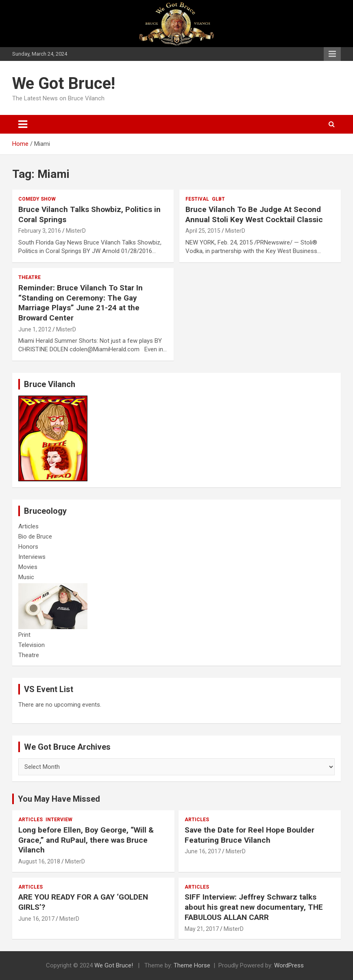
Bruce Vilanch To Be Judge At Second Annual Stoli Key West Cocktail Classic (254, 214)
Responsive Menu (332, 54)
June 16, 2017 (203, 851)
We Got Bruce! (64, 83)
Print (24, 635)
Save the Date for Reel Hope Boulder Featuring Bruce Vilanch (249, 835)
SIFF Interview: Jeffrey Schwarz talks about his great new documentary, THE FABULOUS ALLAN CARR (254, 907)
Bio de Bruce (35, 537)
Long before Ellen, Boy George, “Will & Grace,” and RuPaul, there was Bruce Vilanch (86, 840)
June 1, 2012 (35, 329)
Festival (197, 199)
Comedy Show (37, 199)
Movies (28, 567)
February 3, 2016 (40, 231)
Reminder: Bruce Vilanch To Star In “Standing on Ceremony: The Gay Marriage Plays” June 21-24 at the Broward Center (81, 303)
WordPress (289, 965)
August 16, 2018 (39, 861)
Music (26, 577)
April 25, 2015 (203, 231)
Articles (28, 526)
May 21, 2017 (202, 929)
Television (32, 645)
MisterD (76, 231)
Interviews (32, 557)
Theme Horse (192, 965)
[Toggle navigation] (23, 124)
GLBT (218, 199)
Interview (59, 820)
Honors (28, 547)
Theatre (29, 277)
